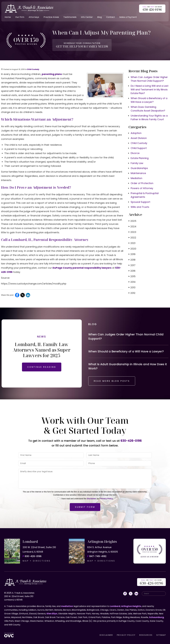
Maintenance (138, 173)
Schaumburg (156, 617)
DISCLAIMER (106, 635)
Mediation (136, 178)
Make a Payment (128, 17)
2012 (132, 293)
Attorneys (34, 17)
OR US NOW (151, 582)
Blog (99, 17)
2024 (132, 226)
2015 (132, 276)
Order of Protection (142, 183)
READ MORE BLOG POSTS (112, 381)
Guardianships (139, 168)
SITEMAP (161, 635)
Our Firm (20, 17)
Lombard (115, 606)
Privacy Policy (107, 499)
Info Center (87, 17)
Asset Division (139, 138)
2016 (132, 271)
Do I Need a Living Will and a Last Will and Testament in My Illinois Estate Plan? (150, 90)
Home (8, 17)
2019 (132, 254)
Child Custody (33, 69)
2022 (132, 238)
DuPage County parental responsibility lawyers (82, 268)
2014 (132, 282)
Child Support (139, 148)
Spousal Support (140, 202)
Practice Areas (51, 17)
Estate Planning (140, 158)
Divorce (135, 153)
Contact (111, 17)
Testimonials (70, 17)
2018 (132, 260)
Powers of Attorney (142, 188)
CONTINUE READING (42, 367)
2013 (132, 287)
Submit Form (85, 507)
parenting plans (52, 74)
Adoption (136, 133)
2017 (132, 265)
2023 (132, 232)
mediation (67, 606)
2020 (132, 249)
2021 (132, 243)
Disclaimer (92, 499)
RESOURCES (146, 635)
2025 (132, 221)
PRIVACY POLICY (126, 635)
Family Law (137, 163)
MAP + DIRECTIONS (37, 561)
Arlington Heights (131, 606)
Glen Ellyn (52, 614)
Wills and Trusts (140, 207)
